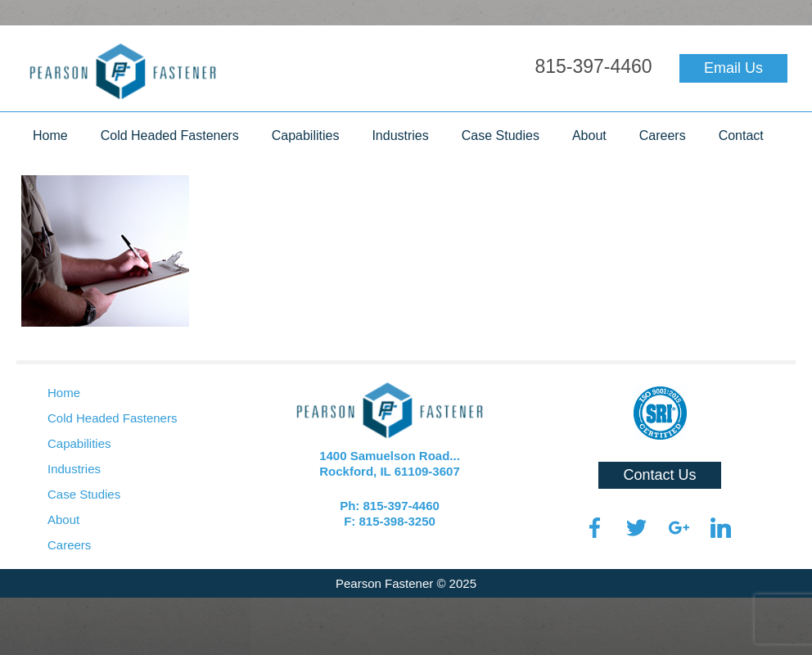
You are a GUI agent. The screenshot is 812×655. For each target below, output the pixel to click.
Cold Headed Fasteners (170, 136)
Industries (400, 136)
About (589, 136)
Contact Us (659, 475)
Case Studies (501, 136)
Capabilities (306, 136)
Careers (663, 136)
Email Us (733, 68)
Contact (741, 136)
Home (50, 136)
